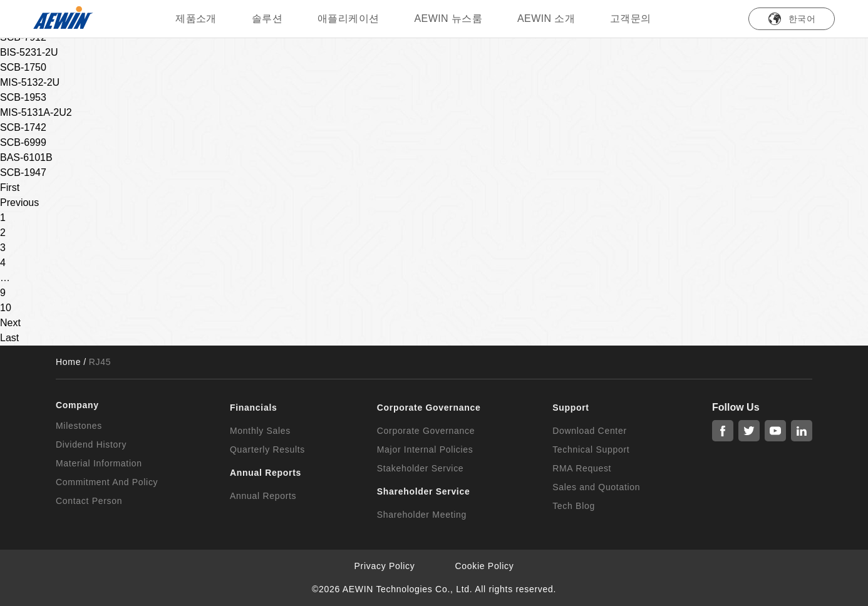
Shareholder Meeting (422, 515)
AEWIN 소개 (546, 18)
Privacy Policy (385, 566)
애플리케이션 (348, 18)
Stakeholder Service (421, 468)
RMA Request (582, 468)
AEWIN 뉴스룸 (449, 18)
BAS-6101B (26, 157)
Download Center (590, 431)
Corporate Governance (426, 431)
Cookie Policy (485, 566)
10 (6, 308)
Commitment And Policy (107, 482)
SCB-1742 (23, 127)
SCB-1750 (23, 67)
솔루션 (267, 18)
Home (68, 362)
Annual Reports (263, 496)
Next (10, 323)
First (10, 187)
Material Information (99, 463)
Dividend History (91, 444)
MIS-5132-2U (30, 82)
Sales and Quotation (596, 487)
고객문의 (631, 18)
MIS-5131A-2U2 (36, 112)
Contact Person (89, 501)
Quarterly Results (267, 449)
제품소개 (196, 18)
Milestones (79, 426)
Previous (19, 203)
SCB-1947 (23, 172)
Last (9, 338)
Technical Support (591, 449)
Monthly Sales (260, 431)
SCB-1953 (23, 97)
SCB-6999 (23, 142)
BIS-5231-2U (29, 52)
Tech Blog (574, 506)
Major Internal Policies (425, 449)
